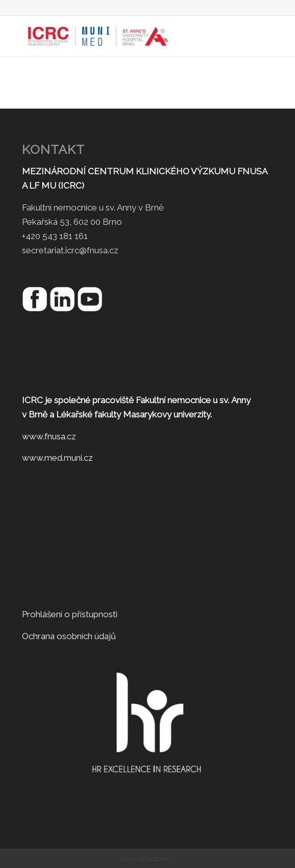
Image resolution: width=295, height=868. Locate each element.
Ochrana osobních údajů (69, 636)
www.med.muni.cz (57, 458)
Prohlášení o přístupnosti (70, 614)
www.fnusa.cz (49, 436)
